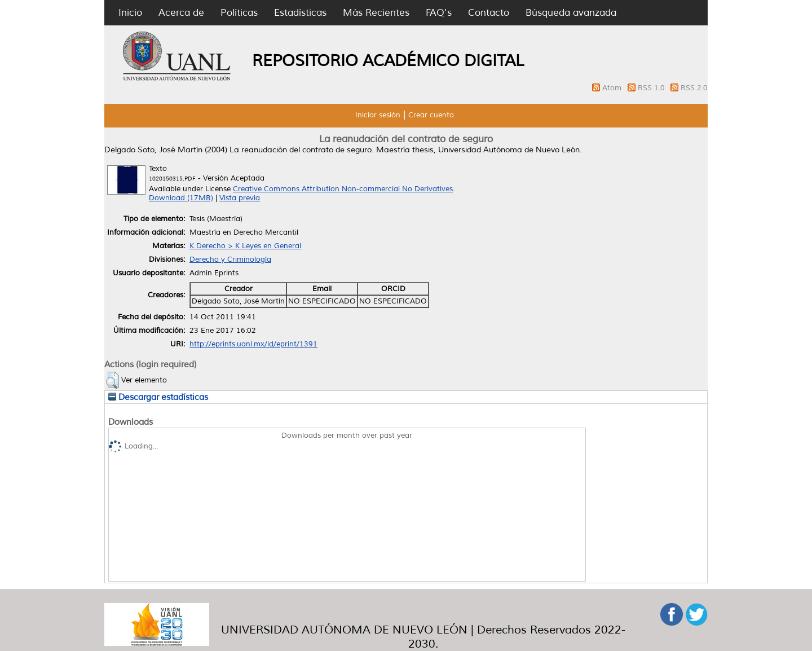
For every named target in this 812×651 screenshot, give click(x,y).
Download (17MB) (181, 198)
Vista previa (240, 198)
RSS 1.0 (652, 88)
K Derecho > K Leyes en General (245, 246)
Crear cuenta (431, 115)
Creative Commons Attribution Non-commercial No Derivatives (343, 189)
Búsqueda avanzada (571, 13)
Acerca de (181, 13)
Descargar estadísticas (158, 397)
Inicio (130, 13)
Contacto (489, 13)
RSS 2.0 (694, 88)
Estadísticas (300, 13)
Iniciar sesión (378, 115)
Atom (613, 88)
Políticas (239, 13)
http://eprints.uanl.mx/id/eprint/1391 (253, 344)
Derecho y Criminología (230, 259)
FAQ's (439, 13)
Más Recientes (376, 13)
